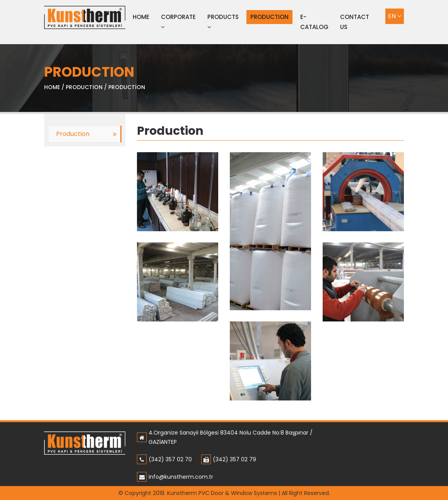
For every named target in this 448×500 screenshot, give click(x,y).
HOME (52, 87)
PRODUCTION (269, 17)
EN (395, 16)
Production (73, 134)
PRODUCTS (223, 21)
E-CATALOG (314, 22)
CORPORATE (178, 21)
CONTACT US (355, 22)
